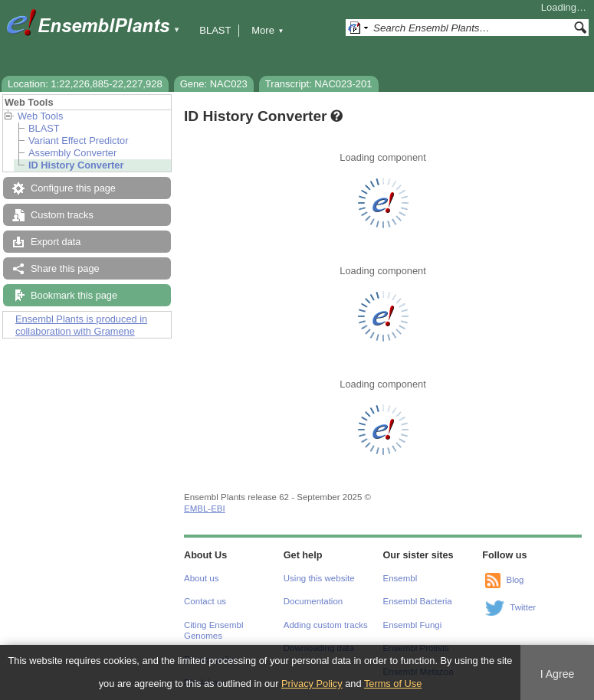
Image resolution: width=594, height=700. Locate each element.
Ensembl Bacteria (418, 601)
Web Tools (40, 116)
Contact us (205, 601)
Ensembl (400, 578)
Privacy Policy (312, 684)
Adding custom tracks (326, 625)
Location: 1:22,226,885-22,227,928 (85, 84)
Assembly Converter (72, 153)
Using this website (319, 578)
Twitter (523, 607)
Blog (515, 580)
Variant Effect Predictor (78, 141)
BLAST (215, 30)
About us (201, 578)
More (267, 30)
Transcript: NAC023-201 (319, 84)
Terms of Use (393, 684)
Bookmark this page (74, 295)
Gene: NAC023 (214, 84)
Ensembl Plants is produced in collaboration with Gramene (81, 325)
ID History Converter (76, 165)
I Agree (558, 674)
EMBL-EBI (205, 509)
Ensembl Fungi (413, 625)
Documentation (313, 601)
